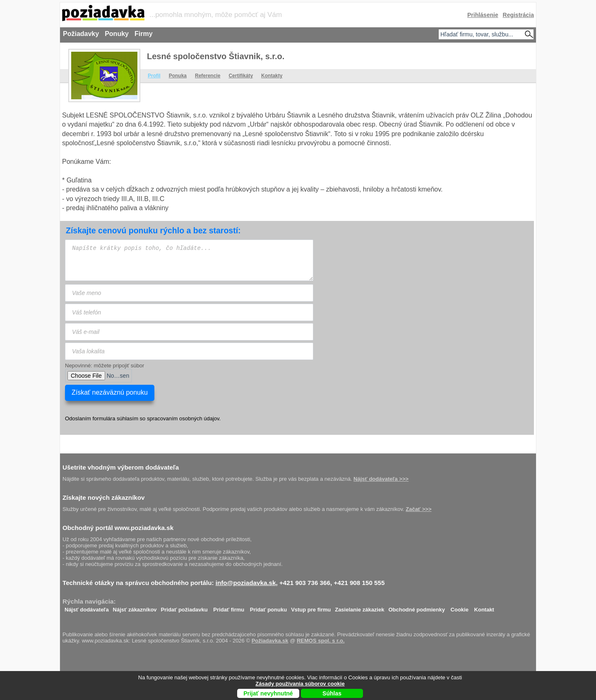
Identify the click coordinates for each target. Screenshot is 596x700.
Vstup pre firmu (311, 608)
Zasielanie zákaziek (359, 608)
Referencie (208, 76)
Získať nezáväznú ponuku (110, 392)
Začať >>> (418, 509)
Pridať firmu (229, 608)
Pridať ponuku (268, 608)
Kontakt (484, 608)
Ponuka (178, 76)
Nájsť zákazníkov (135, 608)
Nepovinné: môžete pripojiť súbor (105, 366)
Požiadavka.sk (270, 641)
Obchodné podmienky (417, 608)
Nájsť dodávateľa (87, 608)
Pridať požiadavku (184, 608)
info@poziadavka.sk (246, 583)
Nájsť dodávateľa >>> (381, 479)
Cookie (460, 608)
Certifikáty (241, 76)
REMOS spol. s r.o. (321, 641)
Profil (154, 76)
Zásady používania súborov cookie (300, 684)
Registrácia (518, 15)
